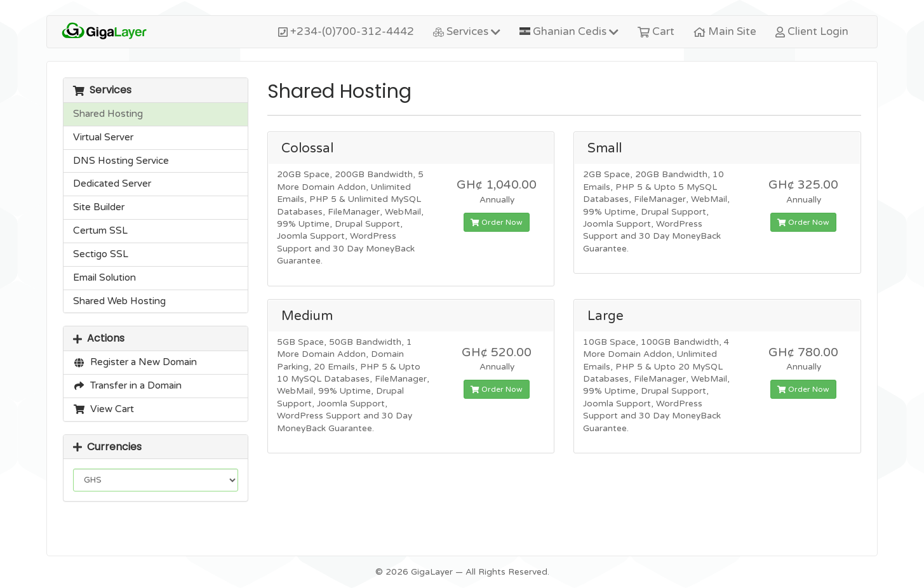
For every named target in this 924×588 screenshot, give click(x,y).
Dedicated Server (112, 184)
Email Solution (104, 277)
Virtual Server (103, 137)
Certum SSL (100, 231)
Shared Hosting (108, 114)
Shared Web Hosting (119, 301)
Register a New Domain (135, 362)
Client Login (812, 31)
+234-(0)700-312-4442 (346, 31)
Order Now (497, 222)
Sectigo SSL (101, 254)
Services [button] (467, 31)
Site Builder (99, 207)
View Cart (104, 409)
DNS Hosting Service (121, 161)
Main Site (725, 31)
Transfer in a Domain (127, 385)
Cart (656, 31)
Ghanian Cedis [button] (569, 31)
